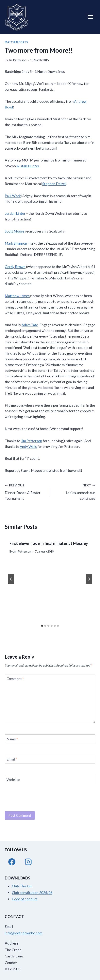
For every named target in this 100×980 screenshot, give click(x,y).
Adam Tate (30, 325)
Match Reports (16, 42)
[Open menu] (90, 17)
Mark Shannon (16, 243)
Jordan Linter (15, 213)
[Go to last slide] (11, 579)
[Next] (89, 579)
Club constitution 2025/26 (32, 893)
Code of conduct (25, 899)
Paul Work (13, 196)
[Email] (50, 759)
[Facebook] (12, 862)
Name (12, 739)
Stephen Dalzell (54, 184)
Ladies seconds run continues (74, 491)
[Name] (50, 739)
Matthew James (17, 296)
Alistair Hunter (28, 166)
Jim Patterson (17, 60)
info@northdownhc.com (24, 933)
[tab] (42, 626)
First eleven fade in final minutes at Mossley (49, 543)
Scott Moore (15, 231)
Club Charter (22, 886)
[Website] (50, 780)
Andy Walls (28, 446)
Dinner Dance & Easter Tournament (26, 491)
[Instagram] (28, 862)
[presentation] (35, 797)
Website (13, 780)
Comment (15, 679)
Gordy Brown (15, 267)
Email (12, 759)
